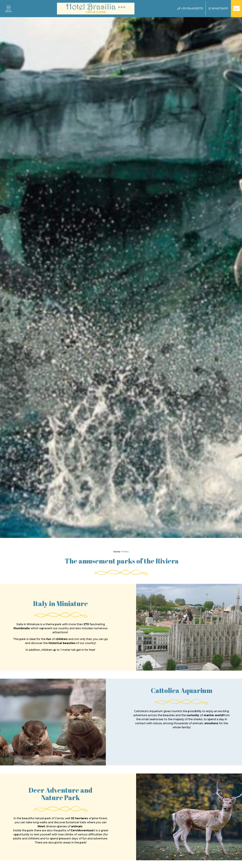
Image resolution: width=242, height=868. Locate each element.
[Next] (231, 278)
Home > (118, 552)
